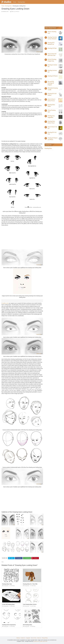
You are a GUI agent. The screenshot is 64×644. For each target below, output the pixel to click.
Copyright (28, 638)
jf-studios (6, 2)
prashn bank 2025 (43, 641)
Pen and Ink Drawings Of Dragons (51, 83)
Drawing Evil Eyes (52, 48)
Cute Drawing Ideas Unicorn (30, 604)
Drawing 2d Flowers (53, 76)
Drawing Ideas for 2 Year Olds (30, 584)
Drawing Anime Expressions (9, 625)
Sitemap (18, 638)
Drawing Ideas (21, 2)
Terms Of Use (34, 638)
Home (15, 2)
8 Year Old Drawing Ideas (8, 604)
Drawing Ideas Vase (7, 584)
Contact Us (23, 638)
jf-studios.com (5, 303)
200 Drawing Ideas (27, 625)
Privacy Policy (45, 638)
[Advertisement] (22, 25)
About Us (39, 638)
